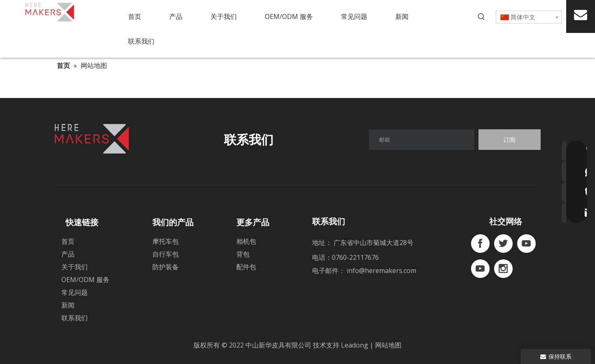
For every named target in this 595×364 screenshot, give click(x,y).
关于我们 (75, 267)
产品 (68, 254)
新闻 (68, 305)
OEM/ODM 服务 (85, 280)
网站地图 (388, 345)
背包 (243, 254)
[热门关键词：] (481, 17)
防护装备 (166, 267)
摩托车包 (166, 241)
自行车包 (166, 254)
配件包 (246, 267)
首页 (68, 241)
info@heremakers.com (381, 271)
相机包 (246, 241)
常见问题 (75, 292)
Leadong (355, 345)
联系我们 (75, 318)
